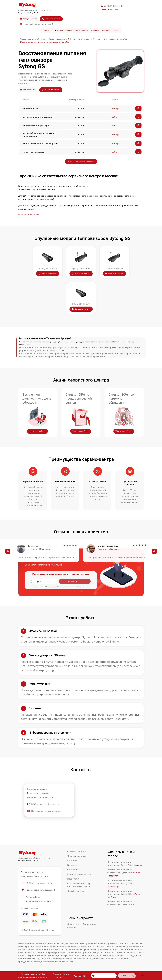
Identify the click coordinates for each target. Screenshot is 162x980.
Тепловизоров (90, 924)
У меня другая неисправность (81, 162)
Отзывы (117, 31)
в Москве (46, 10)
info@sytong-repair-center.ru (43, 805)
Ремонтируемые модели (79, 874)
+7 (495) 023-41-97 (114, 6)
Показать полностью (29, 214)
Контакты (106, 31)
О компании (47, 31)
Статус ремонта (28, 19)
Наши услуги (74, 879)
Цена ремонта (82, 31)
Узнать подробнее (37, 431)
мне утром (110, 10)
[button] (8, 552)
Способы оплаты (75, 891)
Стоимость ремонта (77, 851)
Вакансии (95, 31)
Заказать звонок (51, 19)
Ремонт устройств (65, 31)
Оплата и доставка (77, 856)
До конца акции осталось (61, 976)
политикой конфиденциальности (79, 587)
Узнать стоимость (50, 90)
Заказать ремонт (47, 273)
